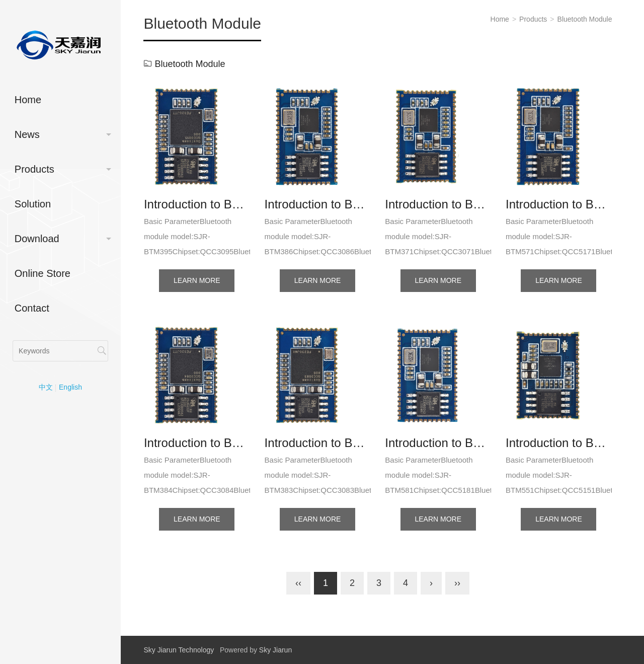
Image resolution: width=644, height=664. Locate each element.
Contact (32, 308)
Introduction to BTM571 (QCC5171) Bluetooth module (559, 204)
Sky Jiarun (275, 650)
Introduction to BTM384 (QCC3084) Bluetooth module (197, 443)
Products (34, 169)
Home (28, 100)
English (70, 387)
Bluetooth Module (585, 19)
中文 (46, 387)
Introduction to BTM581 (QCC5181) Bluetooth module (438, 443)
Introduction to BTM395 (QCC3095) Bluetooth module (197, 204)
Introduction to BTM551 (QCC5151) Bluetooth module (559, 443)
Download (37, 239)
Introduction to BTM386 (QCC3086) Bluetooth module (318, 204)
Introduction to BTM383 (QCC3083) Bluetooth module (318, 443)
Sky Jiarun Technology (179, 650)
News (27, 134)
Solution (33, 204)
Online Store (43, 273)
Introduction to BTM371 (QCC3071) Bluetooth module (438, 204)
